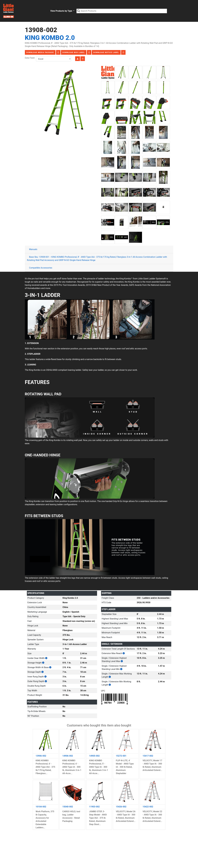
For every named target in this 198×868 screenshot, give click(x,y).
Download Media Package (40, 52)
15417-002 (148, 756)
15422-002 (148, 807)
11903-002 (94, 807)
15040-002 (68, 807)
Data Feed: (30, 58)
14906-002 (68, 756)
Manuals (33, 249)
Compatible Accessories (41, 268)
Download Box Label (74, 52)
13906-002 (41, 756)
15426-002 (121, 807)
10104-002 (41, 807)
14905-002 (94, 756)
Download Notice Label (106, 52)
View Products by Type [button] (61, 11)
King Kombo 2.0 (50, 38)
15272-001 (121, 756)
